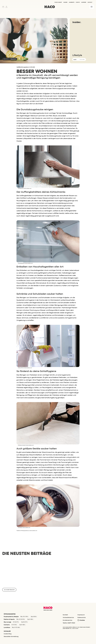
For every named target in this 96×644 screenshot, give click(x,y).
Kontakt (90, 2)
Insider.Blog (8, 634)
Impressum (81, 615)
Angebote (72, 2)
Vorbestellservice (68, 618)
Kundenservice (67, 620)
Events (78, 2)
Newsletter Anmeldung (11, 637)
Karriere (84, 2)
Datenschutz (82, 618)
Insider (65, 2)
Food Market (58, 2)
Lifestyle (77, 55)
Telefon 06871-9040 (69, 623)
